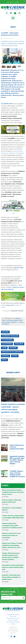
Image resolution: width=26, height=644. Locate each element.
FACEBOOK (7, 14)
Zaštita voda (13, 616)
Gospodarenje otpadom (13, 615)
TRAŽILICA (19, 14)
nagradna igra (18, 268)
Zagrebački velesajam (10, 336)
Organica (6, 356)
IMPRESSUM (13, 627)
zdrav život (19, 344)
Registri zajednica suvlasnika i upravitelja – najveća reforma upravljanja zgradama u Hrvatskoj (13, 408)
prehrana (13, 348)
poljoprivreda (7, 340)
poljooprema (7, 344)
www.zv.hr (10, 305)
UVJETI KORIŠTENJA (13, 631)
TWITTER (11, 14)
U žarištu (13, 624)
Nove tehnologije (13, 620)
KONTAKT (17, 2)
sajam (4, 348)
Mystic (4, 360)
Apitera (15, 356)
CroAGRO (5, 332)
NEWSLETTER (15, 14)
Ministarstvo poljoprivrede (12, 352)
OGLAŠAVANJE (10, 2)
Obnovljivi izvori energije (13, 622)
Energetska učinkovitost (13, 618)
